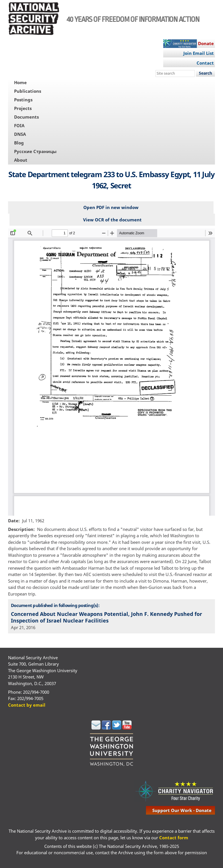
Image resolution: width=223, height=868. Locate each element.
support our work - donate (182, 810)
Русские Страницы (35, 151)
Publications (28, 91)
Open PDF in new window (111, 207)
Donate (206, 43)
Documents (26, 117)
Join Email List (199, 53)
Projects (23, 108)
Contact (205, 63)
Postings (23, 100)
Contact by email (27, 705)
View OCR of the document (112, 220)
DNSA (20, 134)
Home (20, 82)
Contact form (174, 838)
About (21, 160)
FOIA (19, 125)
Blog (19, 143)
